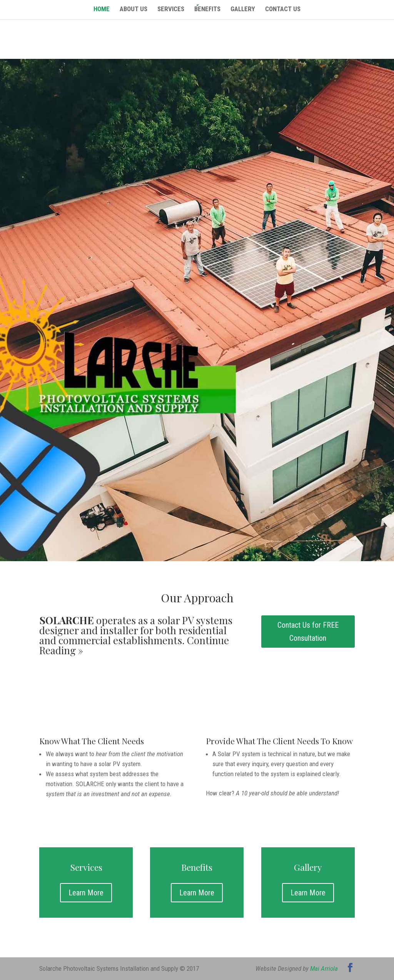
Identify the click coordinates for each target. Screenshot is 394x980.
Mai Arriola (324, 968)
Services (171, 9)
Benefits (207, 9)
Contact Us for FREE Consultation (308, 632)
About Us (134, 9)
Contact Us (283, 9)
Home (102, 9)
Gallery (243, 9)
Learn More (86, 893)
